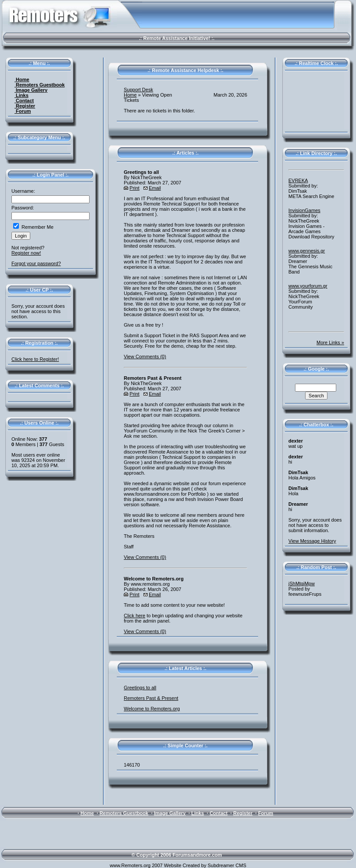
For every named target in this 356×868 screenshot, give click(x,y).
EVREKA (298, 180)
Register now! (26, 253)
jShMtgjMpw (302, 583)
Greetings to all (140, 688)
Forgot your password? (36, 263)
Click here (135, 616)
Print (135, 188)
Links (22, 95)
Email (155, 188)
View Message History (312, 541)
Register (25, 106)
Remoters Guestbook (40, 85)
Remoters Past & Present (151, 698)
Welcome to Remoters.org (152, 709)
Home (22, 79)
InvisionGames (304, 210)
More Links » (330, 342)
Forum (23, 111)
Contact (24, 101)
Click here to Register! (35, 359)
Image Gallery (31, 90)
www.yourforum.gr (308, 286)
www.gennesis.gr (307, 251)
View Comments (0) (145, 357)
